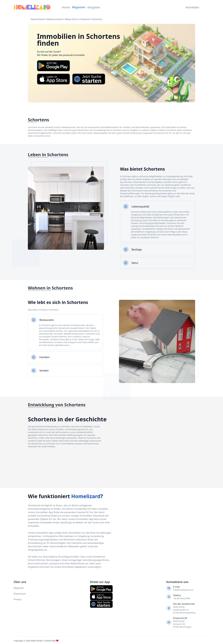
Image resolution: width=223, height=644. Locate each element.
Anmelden (192, 7)
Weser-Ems (71, 19)
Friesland (84, 19)
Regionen (79, 7)
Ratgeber (94, 7)
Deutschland (37, 19)
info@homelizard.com (183, 590)
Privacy (17, 599)
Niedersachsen (55, 19)
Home (66, 7)
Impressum (20, 594)
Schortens (97, 19)
